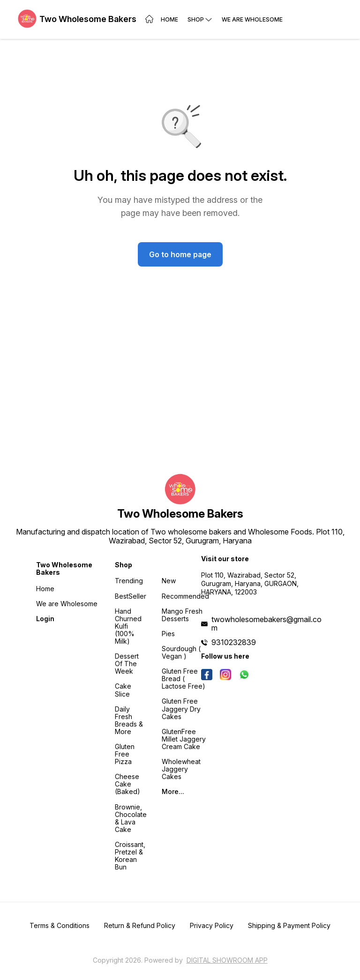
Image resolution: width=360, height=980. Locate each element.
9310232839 (234, 642)
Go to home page (180, 254)
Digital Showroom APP (227, 960)
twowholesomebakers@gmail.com (266, 624)
